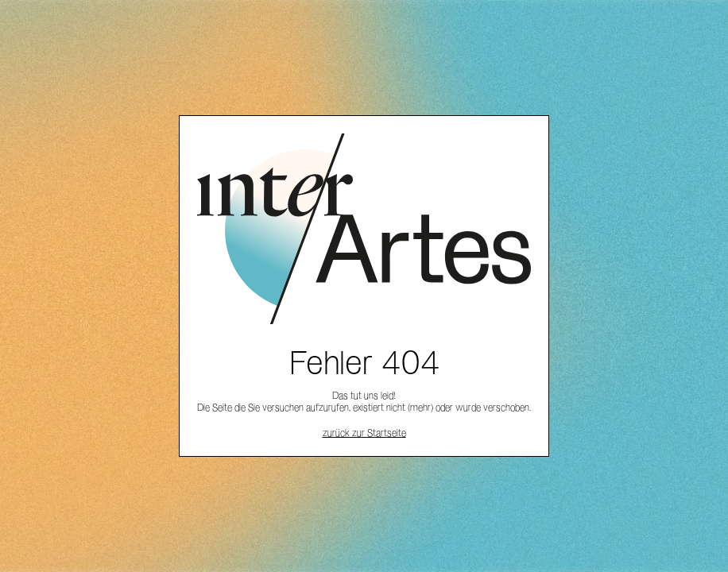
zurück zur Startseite (364, 432)
